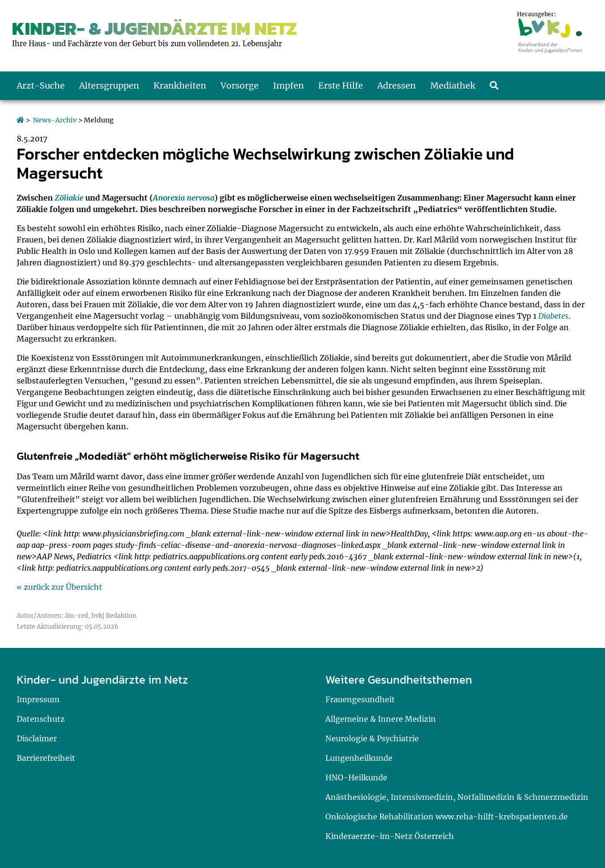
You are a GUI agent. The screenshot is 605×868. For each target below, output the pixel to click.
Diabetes (553, 316)
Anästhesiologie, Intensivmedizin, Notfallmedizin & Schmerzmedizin (457, 797)
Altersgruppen (109, 86)
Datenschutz (41, 719)
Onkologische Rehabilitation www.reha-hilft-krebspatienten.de (447, 817)
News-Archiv (55, 120)
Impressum (38, 699)
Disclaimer (37, 738)
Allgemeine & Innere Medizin (381, 719)
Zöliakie (69, 198)
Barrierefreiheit (46, 758)
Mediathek (453, 86)
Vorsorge (240, 86)
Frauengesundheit (360, 699)
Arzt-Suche (41, 86)
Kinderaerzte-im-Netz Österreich (390, 836)
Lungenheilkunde (359, 758)
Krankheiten (180, 86)
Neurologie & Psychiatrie (372, 738)
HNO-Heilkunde (356, 777)
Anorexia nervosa (184, 198)
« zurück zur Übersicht (60, 587)
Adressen (397, 86)
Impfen (288, 86)
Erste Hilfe (341, 86)
